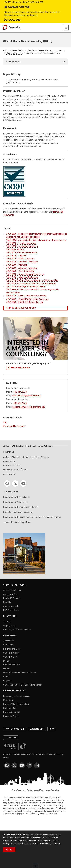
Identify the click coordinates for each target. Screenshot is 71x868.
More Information (13, 19)
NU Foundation (10, 708)
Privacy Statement (12, 712)
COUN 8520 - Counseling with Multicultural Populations (31, 283)
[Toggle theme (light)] (51, 729)
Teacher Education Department (17, 522)
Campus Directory (11, 653)
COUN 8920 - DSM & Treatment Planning (24, 302)
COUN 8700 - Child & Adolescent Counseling (26, 296)
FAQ (5, 423)
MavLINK (7, 602)
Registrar (7, 681)
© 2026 (7, 757)
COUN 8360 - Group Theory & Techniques (25, 274)
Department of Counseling (15, 502)
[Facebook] (7, 483)
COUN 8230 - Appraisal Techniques (22, 262)
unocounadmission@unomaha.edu (29, 407)
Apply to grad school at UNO (21, 308)
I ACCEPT (9, 849)
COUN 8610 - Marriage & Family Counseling (26, 286)
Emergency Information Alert (16, 696)
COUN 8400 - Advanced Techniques (22, 277)
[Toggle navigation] (66, 28)
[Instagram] (37, 765)
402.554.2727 (20, 392)
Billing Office (9, 645)
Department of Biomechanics (17, 497)
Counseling (15, 28)
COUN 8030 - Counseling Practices (22, 246)
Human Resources (12, 665)
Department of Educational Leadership (21, 507)
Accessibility (9, 641)
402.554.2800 (11, 738)
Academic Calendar (12, 590)
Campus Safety (10, 657)
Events (6, 661)
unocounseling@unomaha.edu (27, 396)
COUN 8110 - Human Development (22, 252)
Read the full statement (49, 814)
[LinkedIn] (29, 765)
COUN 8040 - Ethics (15, 249)
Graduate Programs (15, 53)
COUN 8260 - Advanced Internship (22, 268)
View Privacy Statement (50, 843)
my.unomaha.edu (11, 606)
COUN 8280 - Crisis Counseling (20, 271)
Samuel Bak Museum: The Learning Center (22, 685)
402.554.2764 (20, 403)
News (6, 677)
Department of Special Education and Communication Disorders (32, 517)
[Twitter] (15, 483)
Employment (9, 625)
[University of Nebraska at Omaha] (5, 28)
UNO (5, 50)
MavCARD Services (12, 598)
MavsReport (9, 700)
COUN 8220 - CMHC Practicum (20, 259)
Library (6, 669)
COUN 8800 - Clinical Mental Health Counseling (27, 299)
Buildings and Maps (12, 649)
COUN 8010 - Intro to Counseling (21, 243)
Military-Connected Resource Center (20, 673)
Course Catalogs (11, 594)
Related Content (13, 62)
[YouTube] (23, 483)
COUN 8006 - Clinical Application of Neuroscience (36, 240)
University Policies (11, 716)
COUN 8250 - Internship (17, 265)
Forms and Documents (14, 426)
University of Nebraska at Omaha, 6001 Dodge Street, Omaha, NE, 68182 (34, 754)
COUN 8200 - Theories (16, 256)
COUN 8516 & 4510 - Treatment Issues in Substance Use (32, 280)
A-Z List (7, 622)
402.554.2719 (9, 474)
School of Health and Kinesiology (18, 512)
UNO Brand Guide (11, 610)
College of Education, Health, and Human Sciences (31, 50)
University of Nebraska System (17, 629)
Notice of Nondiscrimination (16, 704)
